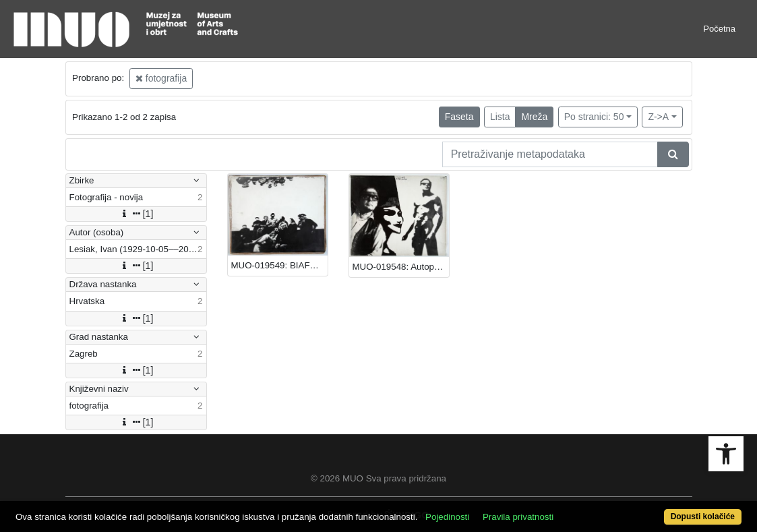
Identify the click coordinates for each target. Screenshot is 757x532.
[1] (136, 214)
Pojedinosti (447, 517)
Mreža (534, 117)
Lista (500, 117)
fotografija (161, 78)
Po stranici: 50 (594, 117)
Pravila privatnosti (518, 517)
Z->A (658, 117)
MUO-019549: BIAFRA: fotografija (279, 265)
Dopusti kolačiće (703, 516)
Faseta (459, 117)
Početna (719, 29)
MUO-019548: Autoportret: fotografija (401, 267)
